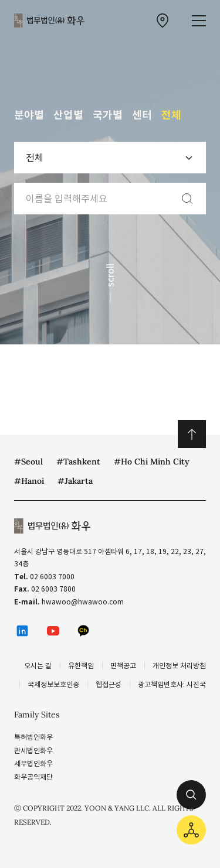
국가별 (108, 115)
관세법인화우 (33, 751)
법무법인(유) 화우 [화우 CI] (49, 20)
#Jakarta (75, 481)
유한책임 (81, 666)
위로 (192, 434)
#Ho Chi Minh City (152, 462)
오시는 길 (38, 666)
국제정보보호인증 (53, 684)
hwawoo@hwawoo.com (83, 602)
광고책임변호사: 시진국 (172, 684)
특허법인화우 (33, 737)
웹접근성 (109, 684)
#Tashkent (78, 462)
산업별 (68, 115)
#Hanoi (29, 481)
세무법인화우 (33, 763)
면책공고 (123, 666)
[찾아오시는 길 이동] (163, 20)
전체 (171, 115)
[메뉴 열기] (199, 21)
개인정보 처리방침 (179, 666)
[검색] (187, 199)
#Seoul (28, 462)
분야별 (29, 115)
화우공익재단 (33, 777)
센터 (142, 115)
